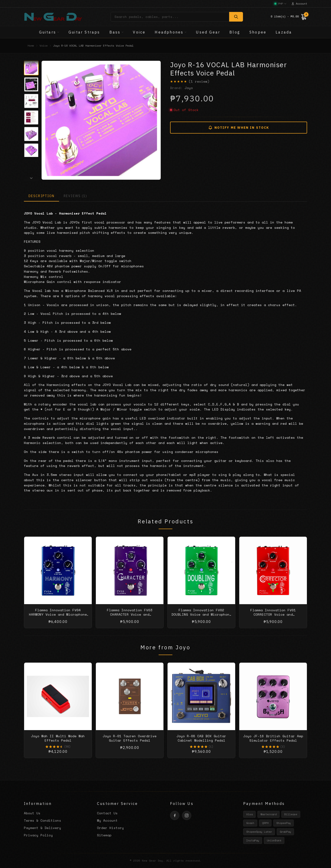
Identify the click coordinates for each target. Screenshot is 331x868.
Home (31, 46)
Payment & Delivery (43, 828)
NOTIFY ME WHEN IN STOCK (239, 128)
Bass (117, 32)
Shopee (258, 32)
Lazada (284, 32)
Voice (139, 32)
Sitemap (104, 835)
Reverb (55, 271)
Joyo (189, 88)
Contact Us (107, 813)
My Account (107, 820)
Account (299, 4)
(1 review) (199, 81)
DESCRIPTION (41, 196)
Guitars (49, 32)
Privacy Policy (38, 835)
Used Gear (208, 32)
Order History (110, 828)
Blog (235, 32)
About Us (32, 813)
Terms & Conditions (43, 820)
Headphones (171, 32)
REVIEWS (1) (75, 196)
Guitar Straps (84, 32)
